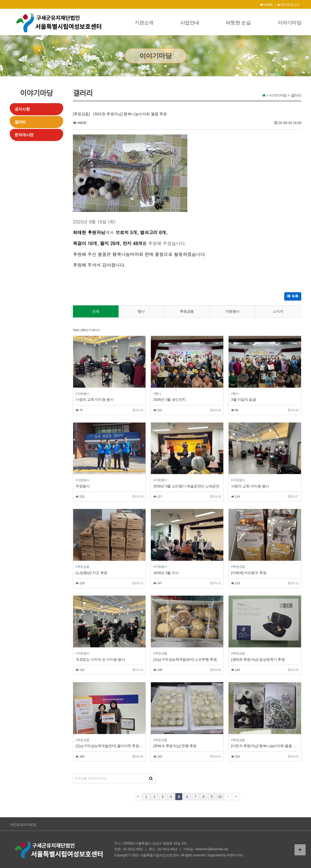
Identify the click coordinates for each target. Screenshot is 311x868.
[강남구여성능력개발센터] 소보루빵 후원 (185, 659)
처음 (138, 797)
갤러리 (20, 122)
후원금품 (187, 311)
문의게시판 (24, 135)
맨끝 (236, 797)
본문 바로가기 (0, 0)
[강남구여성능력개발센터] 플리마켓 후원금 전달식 (109, 746)
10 (220, 797)
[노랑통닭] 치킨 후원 (91, 573)
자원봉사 (233, 311)
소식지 (278, 311)
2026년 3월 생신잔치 (170, 399)
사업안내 (190, 23)
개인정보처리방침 (23, 825)
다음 (228, 797)
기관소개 (144, 23)
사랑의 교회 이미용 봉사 (95, 399)
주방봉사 (83, 486)
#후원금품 (82, 567)
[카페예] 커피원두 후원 (249, 573)
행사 (141, 311)
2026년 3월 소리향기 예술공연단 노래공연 (186, 486)
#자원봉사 (82, 394)
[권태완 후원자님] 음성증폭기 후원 (258, 659)
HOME (266, 5)
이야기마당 (290, 23)
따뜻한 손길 (238, 23)
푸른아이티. (235, 855)
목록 (293, 296)
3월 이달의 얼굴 (243, 399)
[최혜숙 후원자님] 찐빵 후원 (175, 746)
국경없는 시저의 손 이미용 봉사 (100, 659)
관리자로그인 (288, 5)
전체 (96, 311)
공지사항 (22, 109)
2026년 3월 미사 (166, 573)
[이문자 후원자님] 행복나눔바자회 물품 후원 (265, 746)
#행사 (157, 394)
